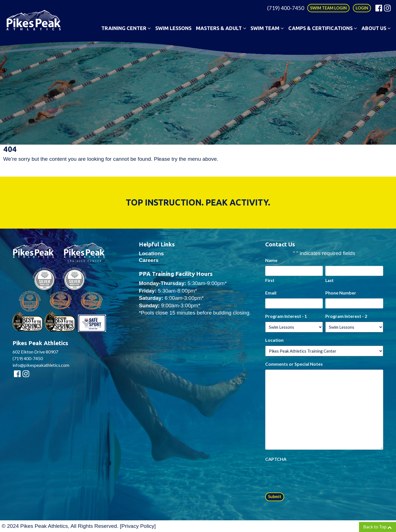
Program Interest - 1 (287, 316)
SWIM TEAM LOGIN (328, 8)
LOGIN (362, 8)
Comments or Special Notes (294, 364)
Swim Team (267, 28)
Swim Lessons (173, 28)
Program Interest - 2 (346, 316)
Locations (151, 253)
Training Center (126, 28)
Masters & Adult (221, 28)
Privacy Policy (138, 526)
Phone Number (342, 293)
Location (276, 340)
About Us (376, 28)
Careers (149, 260)
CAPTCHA (276, 459)
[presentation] (308, 476)
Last (329, 280)
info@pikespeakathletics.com (41, 365)
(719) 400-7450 (286, 8)
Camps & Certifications (323, 28)
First (270, 280)
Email (272, 293)
